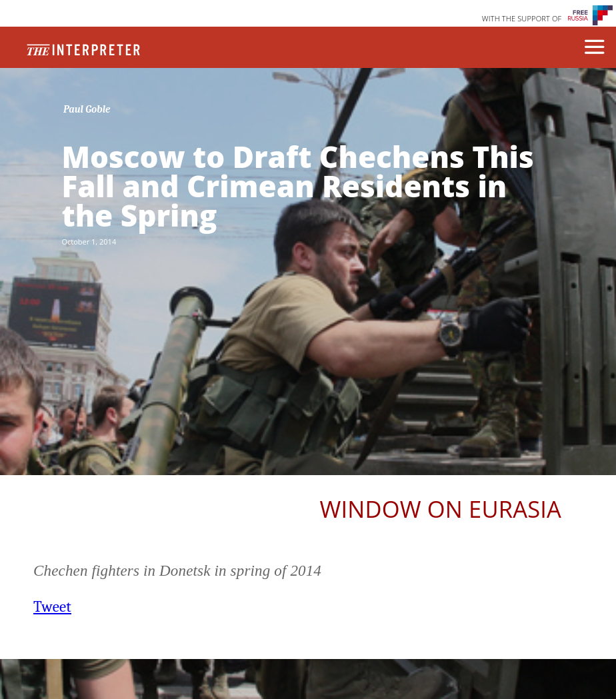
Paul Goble (87, 109)
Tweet (52, 607)
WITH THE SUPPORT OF (522, 18)
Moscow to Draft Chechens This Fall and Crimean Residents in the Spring (297, 186)
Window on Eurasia (441, 509)
